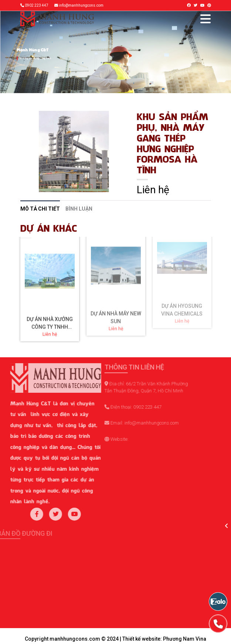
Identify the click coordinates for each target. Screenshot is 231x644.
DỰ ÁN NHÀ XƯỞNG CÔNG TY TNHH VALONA (50, 297)
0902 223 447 (37, 5)
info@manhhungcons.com (81, 5)
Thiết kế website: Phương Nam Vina (164, 639)
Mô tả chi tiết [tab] (40, 209)
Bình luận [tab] (79, 209)
